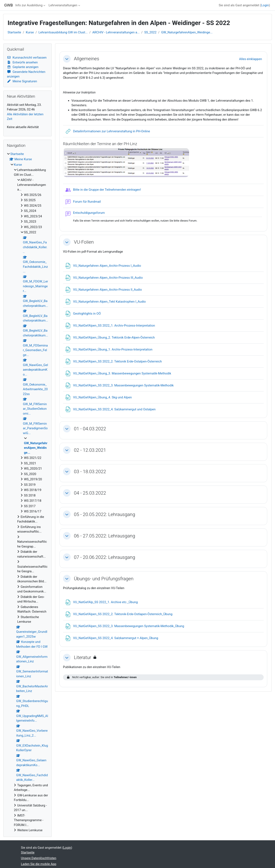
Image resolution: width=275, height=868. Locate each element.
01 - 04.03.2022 (90, 429)
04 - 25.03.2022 (90, 493)
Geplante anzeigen (23, 67)
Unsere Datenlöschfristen (39, 858)
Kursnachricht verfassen (27, 58)
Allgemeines (87, 59)
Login (265, 5)
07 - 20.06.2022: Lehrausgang (105, 557)
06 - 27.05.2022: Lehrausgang (105, 536)
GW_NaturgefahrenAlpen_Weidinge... (187, 32)
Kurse (30, 32)
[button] (67, 59)
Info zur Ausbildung (29, 5)
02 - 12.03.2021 (90, 450)
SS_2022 (150, 32)
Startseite (14, 32)
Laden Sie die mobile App (39, 864)
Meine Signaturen (22, 81)
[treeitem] (28, 492)
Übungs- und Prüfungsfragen (104, 579)
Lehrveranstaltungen (63, 5)
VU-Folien (84, 242)
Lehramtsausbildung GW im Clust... (63, 32)
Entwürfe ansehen (22, 62)
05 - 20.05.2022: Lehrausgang (105, 514)
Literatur (83, 657)
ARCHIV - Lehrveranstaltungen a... (116, 32)
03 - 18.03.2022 (90, 471)
